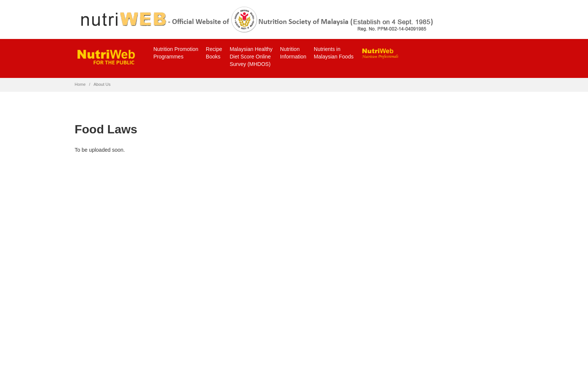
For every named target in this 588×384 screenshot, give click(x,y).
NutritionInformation (293, 53)
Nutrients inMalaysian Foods (334, 53)
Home (80, 84)
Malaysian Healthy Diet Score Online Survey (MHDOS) (251, 57)
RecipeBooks (214, 53)
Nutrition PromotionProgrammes (176, 53)
